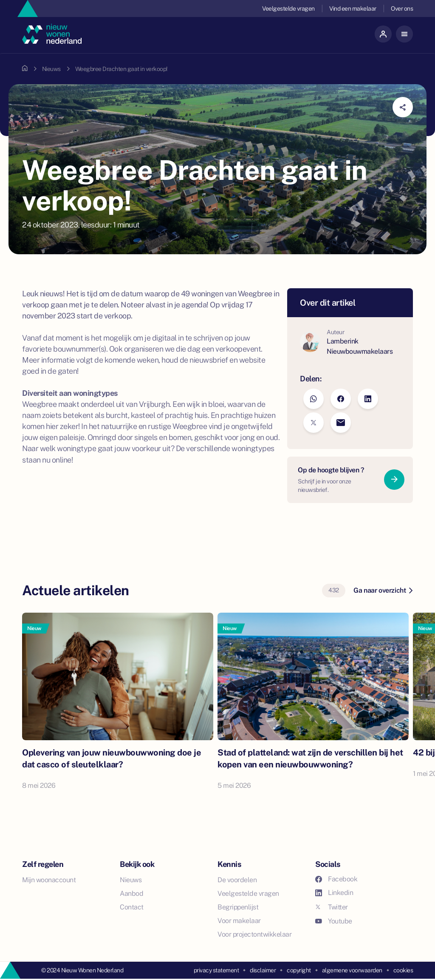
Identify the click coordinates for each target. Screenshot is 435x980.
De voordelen (237, 880)
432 (334, 590)
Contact (132, 907)
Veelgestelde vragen (288, 9)
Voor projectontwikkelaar (254, 934)
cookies (403, 970)
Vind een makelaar (353, 9)
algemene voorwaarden (352, 970)
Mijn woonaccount (49, 880)
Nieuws (51, 69)
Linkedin (334, 893)
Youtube (334, 921)
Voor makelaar (239, 921)
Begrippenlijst (238, 907)
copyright (299, 970)
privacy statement (216, 970)
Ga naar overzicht (383, 590)
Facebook (336, 879)
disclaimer (263, 970)
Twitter (332, 907)
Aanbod (131, 893)
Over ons (402, 9)
